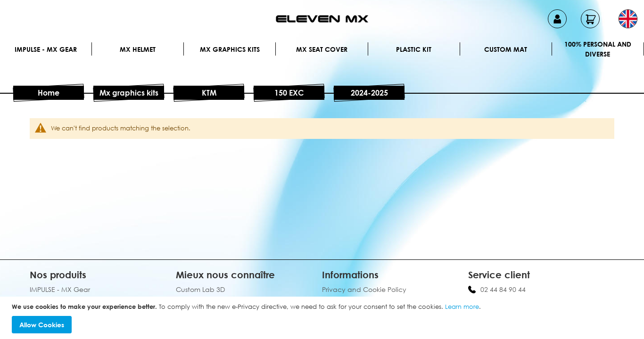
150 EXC (289, 93)
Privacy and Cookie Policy (364, 289)
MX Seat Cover (322, 49)
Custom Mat (506, 49)
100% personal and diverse (598, 49)
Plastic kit (414, 49)
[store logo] (322, 19)
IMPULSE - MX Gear (46, 49)
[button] (628, 19)
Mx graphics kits (230, 49)
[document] (323, 318)
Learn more (462, 307)
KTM (209, 93)
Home (49, 93)
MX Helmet (138, 49)
